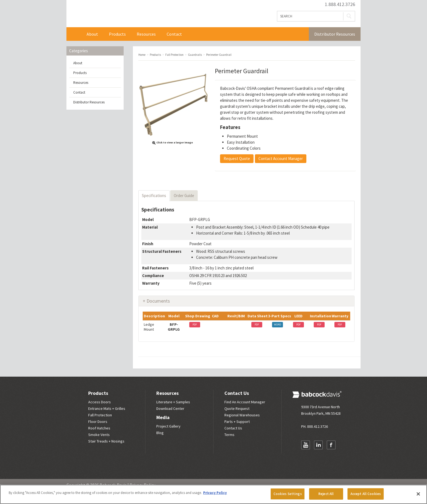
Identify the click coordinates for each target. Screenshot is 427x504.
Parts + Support (237, 422)
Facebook (331, 445)
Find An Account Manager (245, 402)
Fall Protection (100, 415)
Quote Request (237, 408)
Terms (229, 435)
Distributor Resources (335, 34)
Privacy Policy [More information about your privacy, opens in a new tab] (215, 493)
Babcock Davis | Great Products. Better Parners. (139, 14)
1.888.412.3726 (340, 4)
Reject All (326, 494)
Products (117, 34)
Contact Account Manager (281, 159)
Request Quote (237, 159)
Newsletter (306, 456)
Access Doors (100, 402)
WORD (277, 325)
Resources (146, 34)
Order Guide (184, 196)
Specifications (154, 196)
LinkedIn (318, 445)
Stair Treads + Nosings (106, 441)
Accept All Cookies (366, 494)
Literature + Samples (173, 402)
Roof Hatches (99, 428)
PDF (195, 325)
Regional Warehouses (242, 415)
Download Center (170, 408)
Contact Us (237, 393)
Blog (160, 433)
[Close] (418, 494)
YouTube (306, 445)
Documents (158, 301)
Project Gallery (168, 426)
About (92, 34)
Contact (174, 34)
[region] (213, 494)
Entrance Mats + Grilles (107, 408)
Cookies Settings (288, 494)
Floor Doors (98, 422)
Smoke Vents (99, 435)
